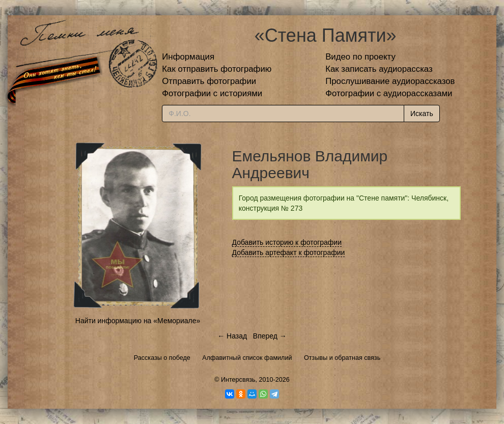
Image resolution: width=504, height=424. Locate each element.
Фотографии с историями (212, 93)
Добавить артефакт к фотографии (289, 252)
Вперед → (270, 336)
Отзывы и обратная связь (342, 358)
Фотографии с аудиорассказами (389, 93)
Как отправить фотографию (217, 69)
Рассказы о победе (162, 358)
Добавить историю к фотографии (287, 242)
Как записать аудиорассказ (379, 69)
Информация (188, 57)
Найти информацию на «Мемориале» (138, 321)
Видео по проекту (360, 57)
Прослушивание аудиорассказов (390, 81)
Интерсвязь (238, 380)
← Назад (232, 336)
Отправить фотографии (209, 81)
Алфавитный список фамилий (247, 358)
